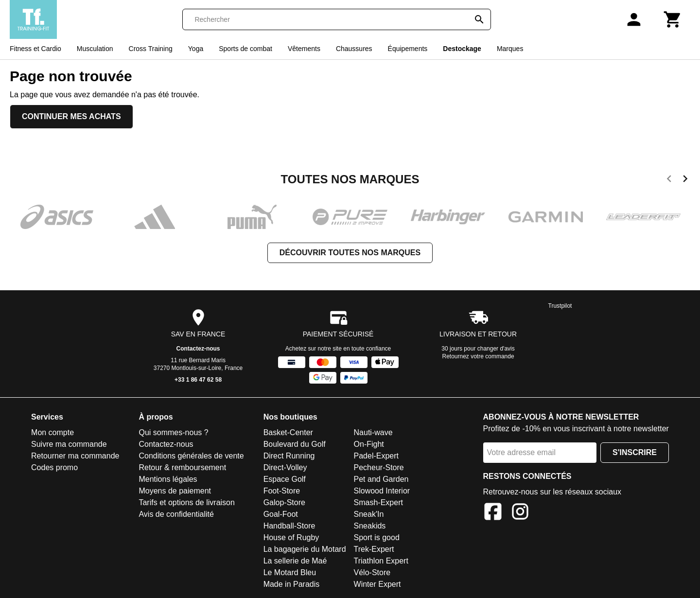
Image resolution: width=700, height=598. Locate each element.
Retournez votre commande (478, 356)
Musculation (95, 49)
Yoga (196, 49)
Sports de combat (245, 49)
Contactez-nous (198, 349)
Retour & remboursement (182, 467)
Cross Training (151, 49)
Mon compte (52, 432)
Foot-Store (282, 491)
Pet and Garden (381, 479)
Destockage (462, 49)
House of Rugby (291, 537)
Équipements (408, 49)
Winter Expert (377, 584)
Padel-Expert (376, 456)
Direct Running (289, 456)
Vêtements (304, 49)
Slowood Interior (382, 491)
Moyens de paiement (175, 491)
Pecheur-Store (379, 467)
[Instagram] (520, 513)
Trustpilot (560, 306)
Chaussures (354, 49)
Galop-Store (284, 502)
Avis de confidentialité (176, 514)
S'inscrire (635, 452)
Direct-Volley (285, 467)
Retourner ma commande (75, 456)
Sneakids (370, 526)
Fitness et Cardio (35, 49)
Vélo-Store (372, 572)
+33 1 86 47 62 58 (198, 380)
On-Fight (369, 444)
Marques (510, 49)
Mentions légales (168, 479)
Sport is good (377, 537)
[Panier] (673, 19)
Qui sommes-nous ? (173, 432)
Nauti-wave (373, 432)
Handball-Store (289, 526)
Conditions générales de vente (191, 456)
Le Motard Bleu (290, 572)
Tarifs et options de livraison (186, 502)
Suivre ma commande (69, 444)
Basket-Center (288, 432)
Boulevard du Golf (295, 444)
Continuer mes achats (71, 116)
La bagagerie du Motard (305, 549)
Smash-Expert (378, 502)
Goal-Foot (281, 514)
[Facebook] (493, 513)
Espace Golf (285, 479)
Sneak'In (369, 514)
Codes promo (54, 467)
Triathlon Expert (381, 561)
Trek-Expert (374, 549)
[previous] (669, 180)
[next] (685, 180)
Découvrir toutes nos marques (350, 253)
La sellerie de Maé (295, 561)
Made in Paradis (292, 584)
